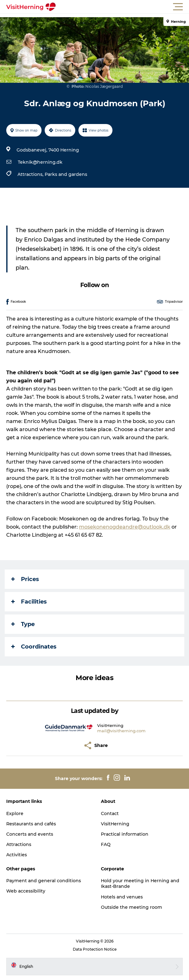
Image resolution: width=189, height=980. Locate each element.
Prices (25, 579)
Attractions (19, 844)
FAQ (106, 844)
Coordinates (34, 647)
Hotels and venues (122, 897)
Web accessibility (26, 891)
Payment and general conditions (44, 881)
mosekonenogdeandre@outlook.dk (125, 527)
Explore (15, 813)
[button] (123, 7)
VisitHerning (115, 824)
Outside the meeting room (132, 907)
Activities (17, 855)
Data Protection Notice (95, 949)
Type (23, 624)
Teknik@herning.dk (40, 162)
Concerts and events (30, 834)
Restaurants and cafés (31, 824)
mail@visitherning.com (121, 731)
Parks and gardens (66, 174)
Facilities (29, 602)
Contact (110, 813)
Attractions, (31, 174)
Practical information (125, 834)
